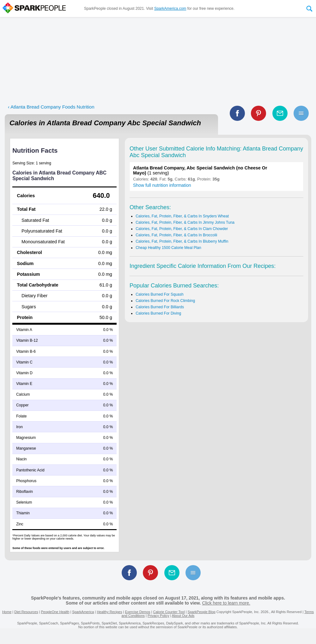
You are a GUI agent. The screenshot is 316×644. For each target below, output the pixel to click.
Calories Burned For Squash (159, 294)
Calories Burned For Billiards (160, 307)
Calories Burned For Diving (158, 313)
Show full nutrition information (162, 185)
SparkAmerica (83, 612)
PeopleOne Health (55, 612)
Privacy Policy (158, 616)
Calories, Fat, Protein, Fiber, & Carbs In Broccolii (176, 235)
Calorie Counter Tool (169, 612)
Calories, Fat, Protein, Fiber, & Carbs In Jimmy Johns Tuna (185, 222)
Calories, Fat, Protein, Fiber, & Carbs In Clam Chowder (182, 229)
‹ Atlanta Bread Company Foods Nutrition (51, 107)
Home (7, 612)
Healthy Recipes (109, 612)
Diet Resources (26, 612)
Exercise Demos (137, 612)
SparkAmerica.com (170, 9)
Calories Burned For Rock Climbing (165, 301)
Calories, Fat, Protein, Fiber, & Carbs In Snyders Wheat (182, 216)
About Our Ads (183, 616)
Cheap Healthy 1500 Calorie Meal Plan (168, 248)
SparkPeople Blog (202, 612)
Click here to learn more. (226, 603)
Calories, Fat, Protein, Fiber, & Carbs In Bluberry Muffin (182, 241)
